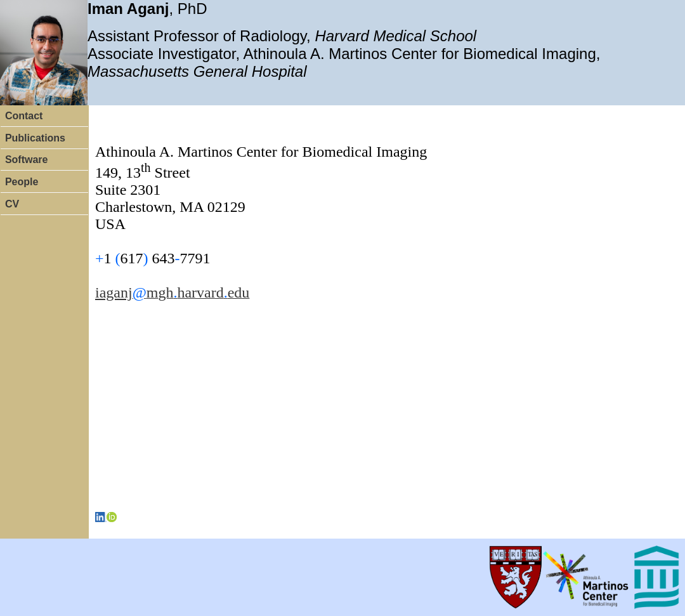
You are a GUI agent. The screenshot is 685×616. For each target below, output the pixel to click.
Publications (35, 138)
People (22, 182)
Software (27, 160)
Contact (24, 116)
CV (12, 204)
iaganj (114, 292)
